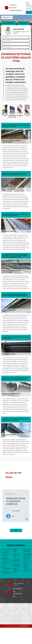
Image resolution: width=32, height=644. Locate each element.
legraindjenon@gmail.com (16, 10)
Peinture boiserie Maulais (7, 568)
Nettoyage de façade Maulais (16, 565)
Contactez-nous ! (23, 23)
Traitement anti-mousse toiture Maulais (17, 556)
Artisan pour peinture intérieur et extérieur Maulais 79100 (27, 567)
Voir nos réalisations (8, 23)
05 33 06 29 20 (13, 5)
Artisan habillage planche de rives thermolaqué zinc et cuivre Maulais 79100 (27, 557)
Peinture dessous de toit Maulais (17, 570)
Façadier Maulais (7, 549)
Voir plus (16, 530)
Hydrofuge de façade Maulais (6, 559)
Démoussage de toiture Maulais (27, 550)
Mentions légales (24, 626)
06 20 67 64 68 (13, 8)
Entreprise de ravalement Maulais (6, 554)
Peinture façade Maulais (6, 563)
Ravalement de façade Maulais (16, 561)
